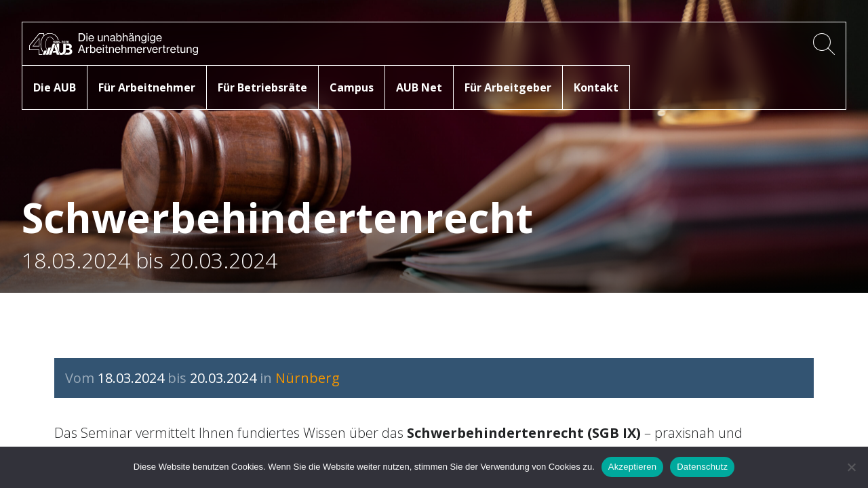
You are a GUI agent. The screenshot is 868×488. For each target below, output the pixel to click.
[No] (851, 467)
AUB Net (419, 87)
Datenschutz (702, 467)
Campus (352, 87)
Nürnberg (308, 378)
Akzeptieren (632, 467)
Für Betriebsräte (262, 87)
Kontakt (596, 87)
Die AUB (55, 87)
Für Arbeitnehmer (147, 87)
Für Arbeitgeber (508, 87)
